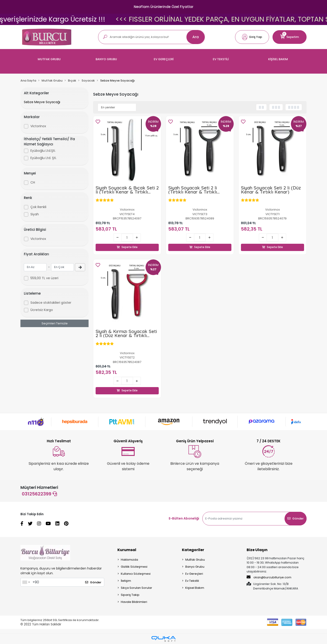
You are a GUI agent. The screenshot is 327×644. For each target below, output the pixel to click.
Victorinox (38, 126)
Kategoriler (193, 550)
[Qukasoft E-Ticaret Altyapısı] (163, 639)
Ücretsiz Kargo (42, 310)
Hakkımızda (129, 560)
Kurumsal (127, 550)
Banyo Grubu (195, 567)
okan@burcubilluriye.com (269, 577)
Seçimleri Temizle (55, 323)
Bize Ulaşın (257, 550)
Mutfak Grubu (195, 560)
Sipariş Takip (130, 595)
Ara (196, 37)
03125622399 (39, 494)
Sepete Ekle (127, 242)
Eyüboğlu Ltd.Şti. (43, 151)
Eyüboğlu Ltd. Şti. (43, 158)
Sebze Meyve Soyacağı (42, 102)
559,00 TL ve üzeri (44, 278)
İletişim (126, 581)
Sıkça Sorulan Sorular (136, 588)
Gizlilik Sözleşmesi (134, 567)
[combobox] (26, 582)
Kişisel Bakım (195, 588)
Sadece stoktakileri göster (51, 303)
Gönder (296, 519)
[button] (252, 37)
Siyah (35, 214)
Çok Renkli (38, 207)
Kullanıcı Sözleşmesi (136, 574)
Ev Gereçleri (194, 574)
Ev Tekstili (192, 581)
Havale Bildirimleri (134, 602)
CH (33, 182)
